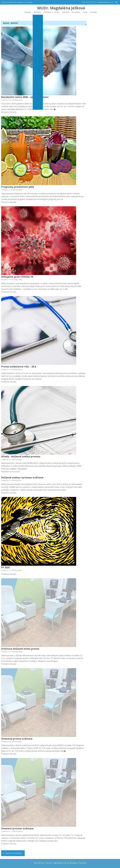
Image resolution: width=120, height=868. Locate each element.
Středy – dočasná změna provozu (21, 456)
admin (20, 100)
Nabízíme (37, 12)
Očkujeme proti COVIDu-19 (17, 277)
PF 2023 (5, 567)
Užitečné (66, 12)
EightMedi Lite (60, 863)
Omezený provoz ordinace (17, 739)
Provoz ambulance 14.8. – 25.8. (19, 367)
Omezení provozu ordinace (17, 828)
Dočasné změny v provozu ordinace (22, 477)
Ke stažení (76, 12)
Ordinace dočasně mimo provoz (20, 649)
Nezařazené (15, 472)
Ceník (85, 12)
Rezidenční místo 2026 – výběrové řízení (25, 97)
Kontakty (93, 12)
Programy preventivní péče (18, 187)
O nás (57, 12)
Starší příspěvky (14, 853)
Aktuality (28, 12)
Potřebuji (47, 12)
